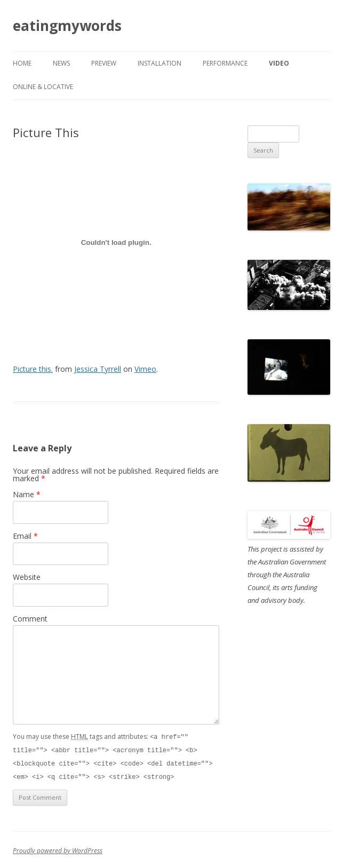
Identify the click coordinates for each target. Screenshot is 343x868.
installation (159, 63)
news (61, 63)
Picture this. (33, 369)
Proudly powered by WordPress (58, 849)
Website (27, 577)
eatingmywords (67, 26)
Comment (30, 619)
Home (22, 63)
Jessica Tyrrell (98, 369)
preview (104, 63)
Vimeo (145, 369)
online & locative (43, 87)
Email (25, 536)
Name (27, 494)
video (279, 63)
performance (225, 63)
